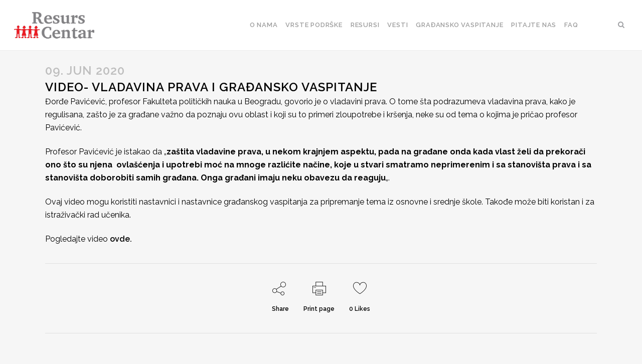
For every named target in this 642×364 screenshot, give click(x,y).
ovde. (121, 239)
